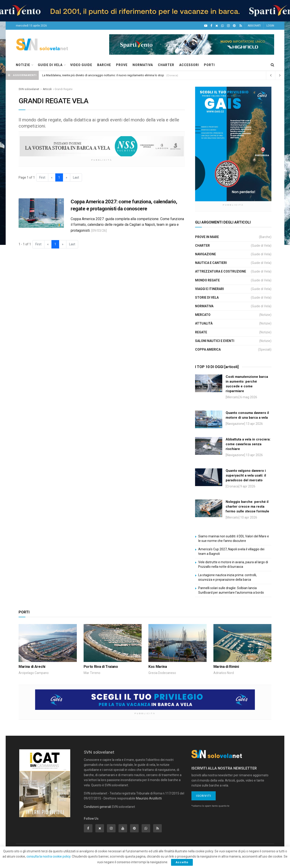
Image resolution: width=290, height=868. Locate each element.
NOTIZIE (23, 65)
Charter (202, 246)
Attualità (204, 323)
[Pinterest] (234, 26)
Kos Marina (158, 667)
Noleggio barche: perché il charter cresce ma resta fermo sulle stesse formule (247, 507)
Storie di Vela (207, 298)
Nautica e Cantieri (211, 263)
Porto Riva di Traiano (101, 667)
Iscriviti (204, 796)
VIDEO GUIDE (81, 65)
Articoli (47, 89)
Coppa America (208, 349)
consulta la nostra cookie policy (48, 856)
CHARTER (166, 65)
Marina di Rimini (226, 667)
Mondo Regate (207, 280)
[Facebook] (211, 26)
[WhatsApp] (222, 26)
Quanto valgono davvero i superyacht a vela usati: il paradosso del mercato (246, 475)
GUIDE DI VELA (50, 65)
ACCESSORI (189, 65)
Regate (201, 332)
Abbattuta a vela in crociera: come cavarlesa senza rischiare (248, 444)
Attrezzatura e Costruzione (221, 271)
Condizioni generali (97, 807)
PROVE (122, 65)
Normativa (204, 306)
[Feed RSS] (241, 26)
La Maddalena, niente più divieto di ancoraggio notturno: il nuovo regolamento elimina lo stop (103, 75)
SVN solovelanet (29, 89)
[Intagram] (228, 26)
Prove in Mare (207, 237)
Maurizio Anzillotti (149, 798)
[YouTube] (206, 26)
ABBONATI (254, 26)
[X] (217, 26)
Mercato (203, 315)
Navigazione (205, 254)
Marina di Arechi (32, 667)
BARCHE (104, 65)
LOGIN (270, 26)
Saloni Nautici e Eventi (215, 341)
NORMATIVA (143, 65)
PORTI (209, 65)
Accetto (182, 862)
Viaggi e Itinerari (209, 289)
